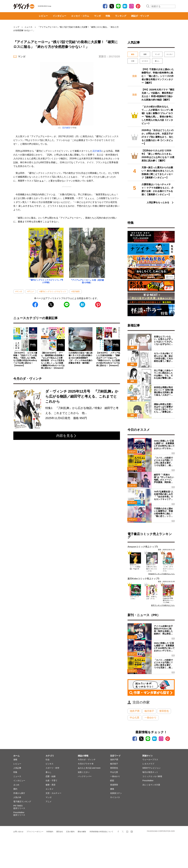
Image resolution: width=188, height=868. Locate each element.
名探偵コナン (116, 793)
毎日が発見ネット (150, 772)
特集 (108, 16)
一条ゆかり (150, 718)
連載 (145, 54)
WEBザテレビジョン (152, 768)
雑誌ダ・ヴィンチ (140, 16)
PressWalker (148, 781)
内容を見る (66, 436)
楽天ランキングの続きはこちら (163, 605)
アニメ (49, 802)
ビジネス (145, 61)
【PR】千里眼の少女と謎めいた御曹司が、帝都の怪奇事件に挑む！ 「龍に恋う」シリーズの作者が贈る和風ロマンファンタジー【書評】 (158, 76)
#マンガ (19, 291)
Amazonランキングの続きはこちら (161, 574)
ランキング (121, 16)
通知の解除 (82, 832)
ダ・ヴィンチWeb (24, 6)
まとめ (16, 785)
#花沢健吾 (76, 291)
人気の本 (17, 797)
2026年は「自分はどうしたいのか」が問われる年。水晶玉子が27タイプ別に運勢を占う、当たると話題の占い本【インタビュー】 (158, 137)
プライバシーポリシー (35, 832)
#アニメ (31, 291)
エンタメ (169, 54)
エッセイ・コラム (80, 16)
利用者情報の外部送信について (101, 832)
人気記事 (17, 768)
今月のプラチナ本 (86, 764)
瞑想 (112, 781)
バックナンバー (85, 776)
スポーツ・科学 (52, 768)
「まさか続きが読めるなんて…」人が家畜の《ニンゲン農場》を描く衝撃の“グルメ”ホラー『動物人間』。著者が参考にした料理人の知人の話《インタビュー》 (157, 115)
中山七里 (135, 718)
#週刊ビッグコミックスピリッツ (53, 291)
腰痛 (112, 789)
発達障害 (114, 785)
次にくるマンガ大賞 (151, 785)
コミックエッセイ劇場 (152, 776)
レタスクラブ (148, 764)
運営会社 (60, 832)
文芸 (133, 61)
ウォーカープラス (150, 760)
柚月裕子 (149, 711)
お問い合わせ (18, 832)
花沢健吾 (66, 128)
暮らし (157, 61)
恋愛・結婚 (51, 776)
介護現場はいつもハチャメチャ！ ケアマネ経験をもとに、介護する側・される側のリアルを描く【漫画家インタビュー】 (158, 189)
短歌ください (84, 772)
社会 (48, 760)
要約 (15, 789)
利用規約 (50, 832)
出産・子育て (51, 781)
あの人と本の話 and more (89, 768)
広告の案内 (70, 832)
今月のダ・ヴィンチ (87, 760)
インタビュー (59, 16)
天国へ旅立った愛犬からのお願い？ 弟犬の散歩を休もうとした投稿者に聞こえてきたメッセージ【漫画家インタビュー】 (158, 172)
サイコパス (115, 797)
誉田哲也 (164, 711)
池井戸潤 (135, 711)
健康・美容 (51, 785)
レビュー (43, 16)
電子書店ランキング (22, 802)
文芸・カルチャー (53, 793)
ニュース (17, 776)
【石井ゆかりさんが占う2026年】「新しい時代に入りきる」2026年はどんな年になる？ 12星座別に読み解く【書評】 (158, 156)
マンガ (97, 16)
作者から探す (19, 793)
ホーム (16, 756)
